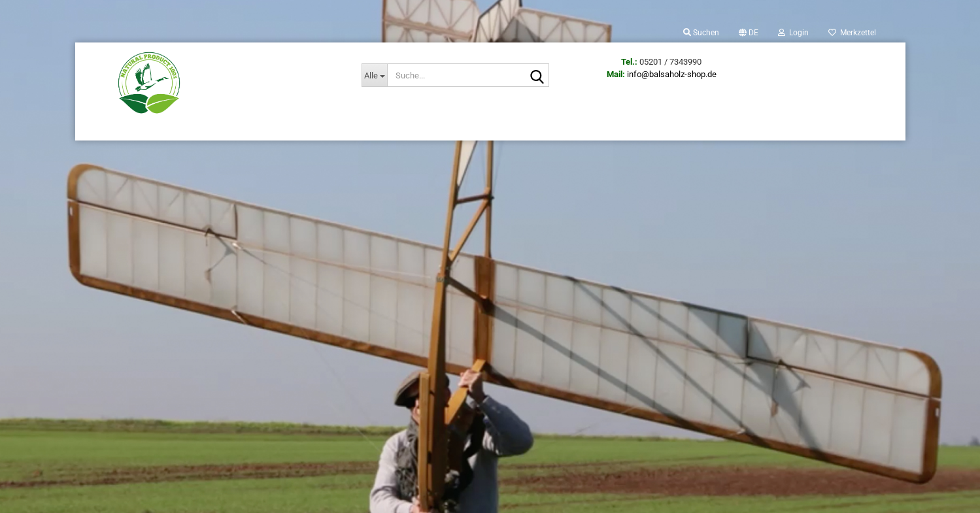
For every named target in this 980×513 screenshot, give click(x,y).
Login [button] (793, 33)
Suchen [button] (701, 33)
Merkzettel (852, 33)
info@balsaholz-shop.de (672, 74)
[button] (749, 33)
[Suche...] (374, 75)
